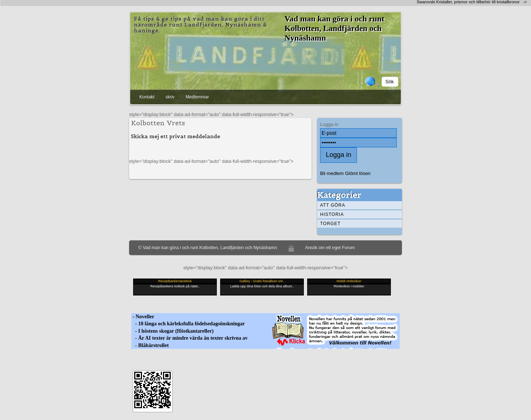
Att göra (333, 205)
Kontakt (147, 97)
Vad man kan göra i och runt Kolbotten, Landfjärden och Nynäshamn (334, 28)
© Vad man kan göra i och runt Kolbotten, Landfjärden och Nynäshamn (208, 248)
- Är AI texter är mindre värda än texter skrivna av (190, 338)
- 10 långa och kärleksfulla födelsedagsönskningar (188, 324)
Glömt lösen (358, 173)
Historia (332, 214)
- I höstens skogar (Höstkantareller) (172, 331)
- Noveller (143, 317)
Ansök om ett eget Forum (330, 248)
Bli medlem (332, 173)
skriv (170, 97)
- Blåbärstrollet (150, 345)
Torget (330, 224)
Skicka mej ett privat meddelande (176, 136)
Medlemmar (197, 97)
